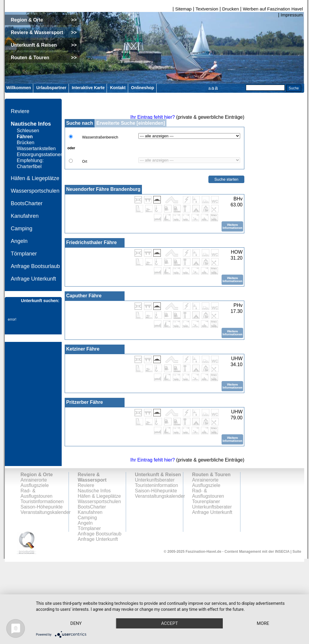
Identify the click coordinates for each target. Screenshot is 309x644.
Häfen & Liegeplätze (35, 178)
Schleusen (28, 131)
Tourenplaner (206, 501)
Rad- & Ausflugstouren (37, 493)
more (77, 623)
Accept (174, 613)
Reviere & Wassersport (92, 477)
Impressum (292, 15)
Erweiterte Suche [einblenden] (131, 123)
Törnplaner (24, 254)
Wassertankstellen (36, 149)
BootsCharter (27, 203)
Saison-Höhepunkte (42, 507)
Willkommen (19, 88)
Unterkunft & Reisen (158, 475)
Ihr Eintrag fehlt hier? (153, 117)
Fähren (25, 137)
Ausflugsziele (35, 485)
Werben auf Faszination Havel (273, 9)
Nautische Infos (31, 124)
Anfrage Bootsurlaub (35, 266)
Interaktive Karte (88, 88)
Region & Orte (37, 475)
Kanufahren (25, 216)
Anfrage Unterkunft (33, 279)
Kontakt (118, 88)
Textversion (207, 9)
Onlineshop (143, 88)
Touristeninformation (157, 485)
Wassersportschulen (35, 191)
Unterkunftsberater (155, 480)
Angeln (19, 241)
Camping (22, 229)
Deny (78, 613)
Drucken (231, 9)
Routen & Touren (212, 475)
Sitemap (183, 9)
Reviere (20, 111)
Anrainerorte (34, 480)
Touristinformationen (42, 501)
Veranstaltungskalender (46, 512)
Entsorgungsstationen (40, 154)
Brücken (26, 143)
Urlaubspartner (51, 88)
